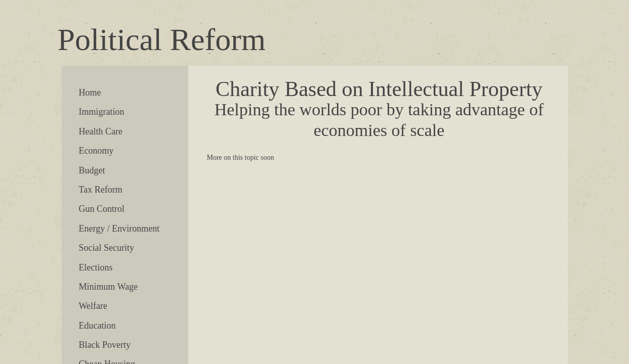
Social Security (107, 248)
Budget (92, 170)
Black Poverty (105, 345)
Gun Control (102, 209)
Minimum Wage (109, 287)
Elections (96, 267)
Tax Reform (101, 190)
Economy (96, 151)
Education (97, 326)
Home (90, 93)
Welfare (93, 306)
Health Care (101, 131)
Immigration (102, 112)
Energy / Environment (119, 229)
